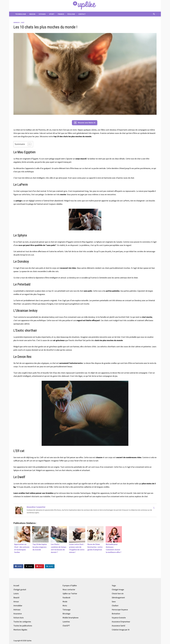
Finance (61, 14)
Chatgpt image (118, 589)
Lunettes (66, 622)
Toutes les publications (23, 626)
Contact (82, 14)
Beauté (16, 598)
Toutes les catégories (22, 622)
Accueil (16, 585)
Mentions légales (20, 630)
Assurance (18, 614)
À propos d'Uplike (70, 585)
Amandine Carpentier (36, 507)
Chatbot (115, 606)
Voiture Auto (19, 618)
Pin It (39, 566)
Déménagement (118, 598)
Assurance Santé (118, 626)
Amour (16, 602)
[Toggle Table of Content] (28, 144)
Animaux (17, 22)
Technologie (21, 14)
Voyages (42, 14)
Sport (52, 14)
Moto (65, 606)
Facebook (66, 598)
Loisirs (16, 594)
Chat (23, 22)
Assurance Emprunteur (121, 622)
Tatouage (67, 610)
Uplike (29, 641)
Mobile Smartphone (70, 618)
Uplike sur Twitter (70, 594)
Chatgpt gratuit (20, 589)
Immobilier (18, 606)
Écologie (71, 14)
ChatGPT (66, 626)
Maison (32, 14)
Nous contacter (69, 589)
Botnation (116, 614)
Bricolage (66, 614)
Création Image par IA (121, 630)
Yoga (114, 585)
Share (18, 566)
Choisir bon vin (118, 594)
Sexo (114, 602)
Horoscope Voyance (120, 610)
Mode (65, 602)
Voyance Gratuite (119, 618)
